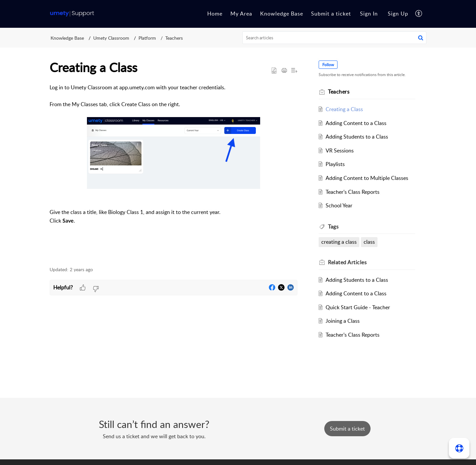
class (369, 242)
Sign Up (398, 14)
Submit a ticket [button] (347, 429)
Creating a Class (344, 109)
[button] (419, 14)
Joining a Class (343, 321)
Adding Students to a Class (357, 137)
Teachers (174, 38)
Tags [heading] (333, 227)
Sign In (369, 14)
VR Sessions (340, 150)
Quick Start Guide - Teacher (358, 307)
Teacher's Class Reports (353, 192)
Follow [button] (328, 65)
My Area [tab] (241, 14)
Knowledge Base (67, 38)
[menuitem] (369, 14)
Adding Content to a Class (356, 123)
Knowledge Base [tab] (282, 14)
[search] (335, 38)
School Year (339, 205)
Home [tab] (215, 14)
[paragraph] (174, 171)
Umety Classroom (111, 38)
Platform (147, 38)
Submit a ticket (331, 14)
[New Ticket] (347, 429)
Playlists (335, 164)
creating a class (339, 242)
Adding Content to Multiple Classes (367, 178)
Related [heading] (347, 262)
